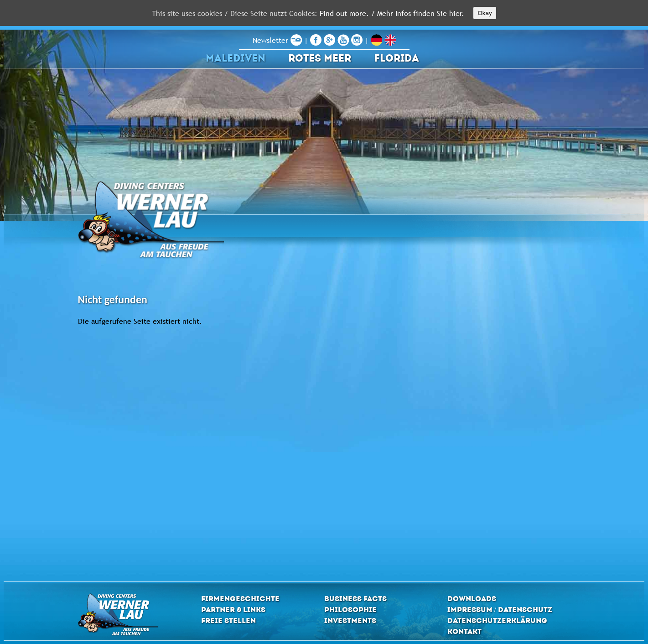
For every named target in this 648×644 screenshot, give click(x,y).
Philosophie (350, 610)
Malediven (236, 58)
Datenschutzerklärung (497, 621)
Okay (485, 13)
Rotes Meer (320, 58)
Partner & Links (233, 610)
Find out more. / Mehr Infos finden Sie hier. (392, 13)
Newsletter (277, 40)
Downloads (472, 599)
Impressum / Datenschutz (500, 610)
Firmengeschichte (240, 599)
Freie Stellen (228, 621)
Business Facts (355, 599)
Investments (350, 621)
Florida (397, 58)
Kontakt (464, 631)
